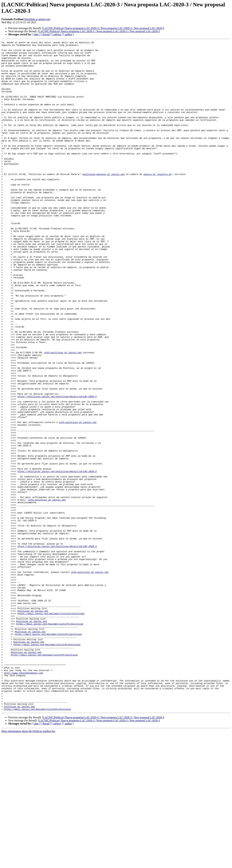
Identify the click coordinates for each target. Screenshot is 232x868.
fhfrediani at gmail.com (37, 19)
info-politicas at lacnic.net (63, 415)
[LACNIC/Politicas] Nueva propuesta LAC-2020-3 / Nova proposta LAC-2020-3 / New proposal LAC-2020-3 (103, 28)
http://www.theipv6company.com (24, 799)
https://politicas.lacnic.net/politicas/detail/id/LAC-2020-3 (57, 468)
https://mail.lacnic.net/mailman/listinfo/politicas (51, 728)
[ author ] (69, 34)
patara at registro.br (158, 201)
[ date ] (36, 34)
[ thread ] (46, 34)
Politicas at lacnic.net (33, 725)
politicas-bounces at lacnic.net (104, 201)
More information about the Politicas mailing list (28, 865)
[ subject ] (57, 34)
